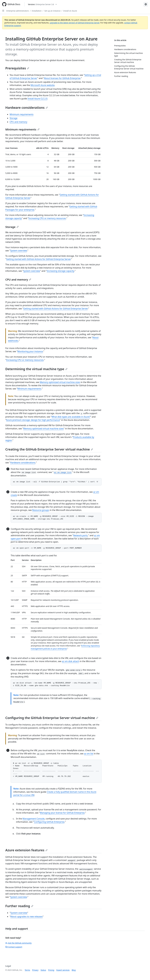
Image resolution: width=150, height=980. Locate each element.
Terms (27, 970)
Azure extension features (26, 850)
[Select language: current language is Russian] (146, 4)
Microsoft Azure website (42, 85)
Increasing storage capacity (60, 271)
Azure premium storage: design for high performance (33, 420)
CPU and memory (18, 122)
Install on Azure (70, 11)
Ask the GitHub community (18, 943)
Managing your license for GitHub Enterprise (62, 813)
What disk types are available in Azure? (71, 417)
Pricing (51, 970)
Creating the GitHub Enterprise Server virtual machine (49, 449)
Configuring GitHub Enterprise (49, 822)
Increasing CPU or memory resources (47, 218)
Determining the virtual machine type (36, 369)
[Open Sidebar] (3, 11)
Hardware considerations (27, 107)
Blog (74, 970)
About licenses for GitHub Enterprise (62, 78)
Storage (13, 118)
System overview (18, 251)
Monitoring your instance (30, 351)
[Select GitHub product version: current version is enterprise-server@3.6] (42, 4)
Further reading (19, 906)
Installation (37, 11)
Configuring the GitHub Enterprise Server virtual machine (52, 718)
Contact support (14, 947)
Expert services (63, 970)
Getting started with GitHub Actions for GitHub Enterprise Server (38, 259)
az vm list (89, 754)
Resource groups (41, 510)
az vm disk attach (70, 661)
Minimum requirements (22, 114)
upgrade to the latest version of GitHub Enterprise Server (75, 23)
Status (43, 970)
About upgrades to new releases (26, 917)
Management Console (33, 819)
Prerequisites (17, 68)
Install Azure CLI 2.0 (37, 99)
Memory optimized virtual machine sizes (60, 382)
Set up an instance (52, 11)
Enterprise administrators (18, 11)
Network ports (80, 535)
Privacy (35, 970)
